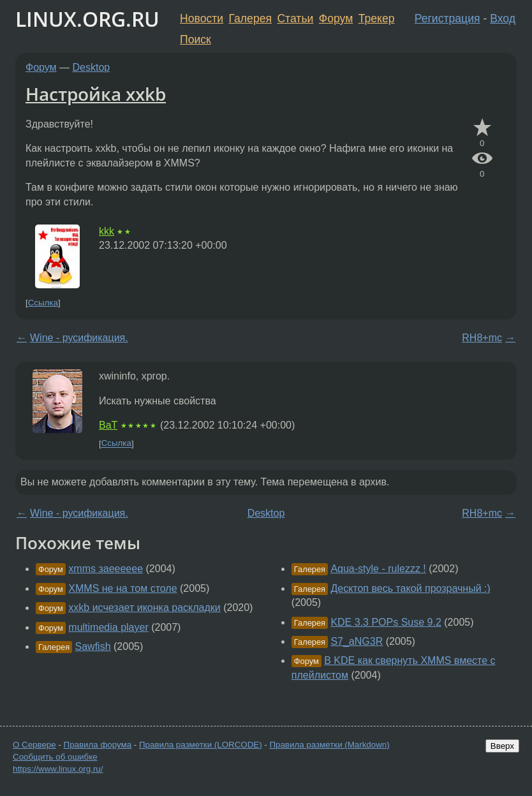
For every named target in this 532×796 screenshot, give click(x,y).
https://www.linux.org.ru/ (58, 769)
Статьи (295, 18)
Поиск (196, 40)
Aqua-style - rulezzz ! (378, 569)
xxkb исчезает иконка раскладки (144, 608)
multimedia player (108, 627)
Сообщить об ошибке (55, 757)
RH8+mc (482, 338)
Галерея (250, 18)
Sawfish (93, 646)
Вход (503, 18)
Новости (202, 18)
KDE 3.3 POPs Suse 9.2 (386, 622)
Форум (336, 18)
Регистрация (447, 18)
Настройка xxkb (96, 94)
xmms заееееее (106, 569)
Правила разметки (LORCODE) (201, 745)
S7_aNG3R (357, 641)
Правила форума (98, 745)
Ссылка (43, 303)
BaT (108, 425)
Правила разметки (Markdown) (329, 745)
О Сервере (34, 745)
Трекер (377, 18)
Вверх (502, 746)
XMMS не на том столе (122, 588)
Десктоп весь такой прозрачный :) (410, 588)
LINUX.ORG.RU (87, 19)
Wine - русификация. (79, 338)
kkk (107, 231)
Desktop (92, 67)
